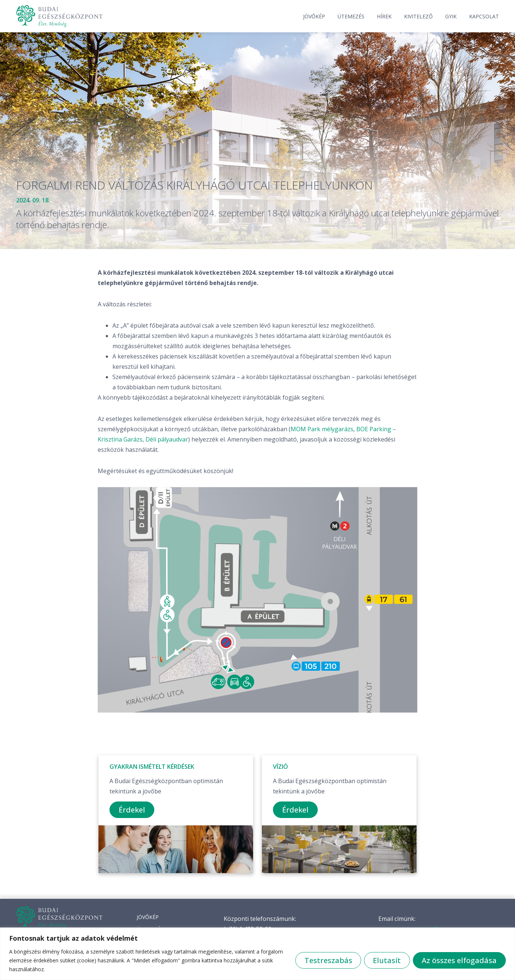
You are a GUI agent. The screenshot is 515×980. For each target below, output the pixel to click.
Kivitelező (418, 16)
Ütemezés (351, 16)
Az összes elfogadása (459, 960)
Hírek (384, 16)
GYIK (451, 16)
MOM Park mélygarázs (322, 429)
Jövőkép (314, 16)
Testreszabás (327, 960)
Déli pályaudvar (167, 439)
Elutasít (386, 960)
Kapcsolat (484, 16)
